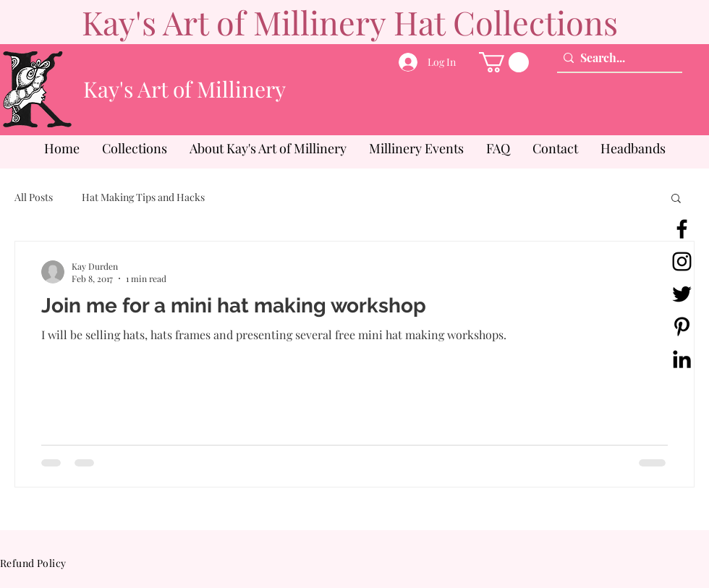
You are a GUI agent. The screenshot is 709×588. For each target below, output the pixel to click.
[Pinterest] (682, 327)
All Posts (34, 197)
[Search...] (616, 58)
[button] (504, 62)
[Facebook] (682, 229)
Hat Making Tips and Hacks (143, 197)
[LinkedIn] (682, 359)
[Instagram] (682, 261)
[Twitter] (682, 294)
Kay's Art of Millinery (184, 89)
